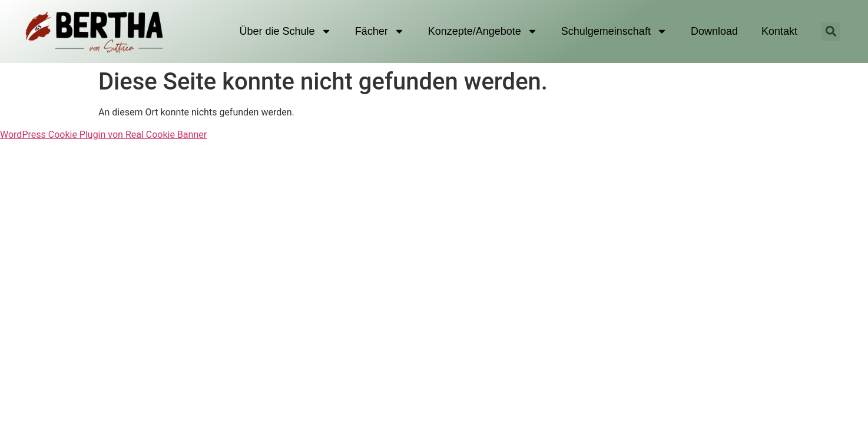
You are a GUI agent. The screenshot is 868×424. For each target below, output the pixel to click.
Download (714, 31)
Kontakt (779, 31)
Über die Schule (286, 31)
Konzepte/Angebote (483, 31)
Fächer (380, 31)
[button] (831, 32)
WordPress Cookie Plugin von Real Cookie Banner (103, 135)
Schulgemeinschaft (614, 31)
